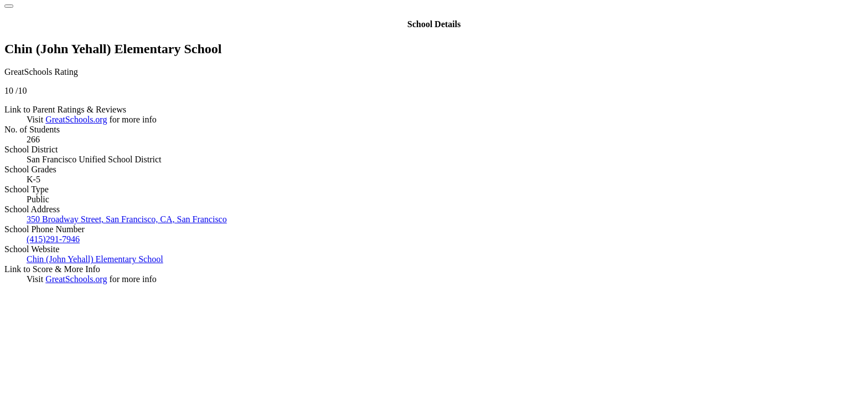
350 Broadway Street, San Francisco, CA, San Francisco (127, 219)
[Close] (9, 6)
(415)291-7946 (53, 239)
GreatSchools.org (76, 119)
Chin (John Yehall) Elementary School (95, 259)
